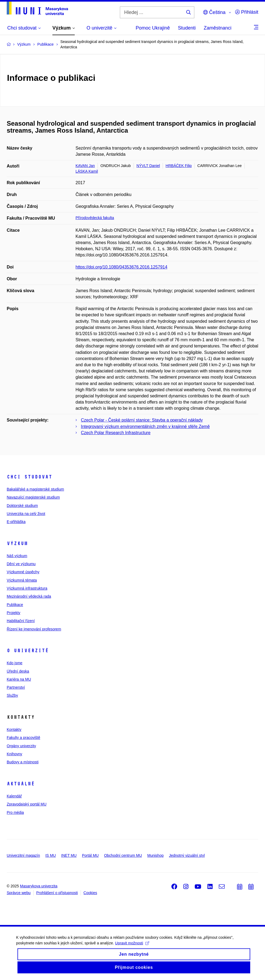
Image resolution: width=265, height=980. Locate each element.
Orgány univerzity (21, 746)
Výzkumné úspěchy (23, 572)
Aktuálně (21, 784)
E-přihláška (16, 522)
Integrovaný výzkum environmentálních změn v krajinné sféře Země (145, 427)
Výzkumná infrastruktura (27, 588)
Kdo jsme (15, 663)
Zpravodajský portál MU (27, 804)
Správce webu (19, 893)
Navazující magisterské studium (33, 497)
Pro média (15, 812)
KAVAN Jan (85, 166)
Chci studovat (29, 477)
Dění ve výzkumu (21, 564)
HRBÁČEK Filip (179, 166)
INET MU (69, 855)
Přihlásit (247, 12)
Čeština (214, 12)
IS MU (51, 855)
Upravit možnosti (132, 947)
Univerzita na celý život (26, 514)
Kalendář (14, 796)
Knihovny (15, 754)
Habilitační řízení (21, 621)
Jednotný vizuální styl (187, 855)
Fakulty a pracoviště (24, 738)
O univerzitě (28, 651)
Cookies (90, 893)
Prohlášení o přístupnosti (57, 893)
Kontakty (14, 729)
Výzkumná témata (22, 580)
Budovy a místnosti (23, 762)
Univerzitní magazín (23, 855)
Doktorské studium (22, 506)
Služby (12, 695)
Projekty (14, 613)
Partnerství (16, 687)
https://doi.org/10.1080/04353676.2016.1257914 (121, 267)
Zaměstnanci (218, 28)
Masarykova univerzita (39, 886)
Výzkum (17, 543)
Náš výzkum (17, 556)
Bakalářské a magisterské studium (35, 489)
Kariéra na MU (19, 679)
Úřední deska (18, 671)
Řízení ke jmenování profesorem (34, 629)
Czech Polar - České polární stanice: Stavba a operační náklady (142, 420)
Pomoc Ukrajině (153, 28)
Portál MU (90, 855)
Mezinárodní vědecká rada (29, 596)
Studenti (187, 28)
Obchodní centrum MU (123, 855)
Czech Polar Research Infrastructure (116, 433)
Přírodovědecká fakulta (95, 218)
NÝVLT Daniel (148, 166)
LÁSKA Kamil (87, 171)
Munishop (155, 855)
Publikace (15, 605)
